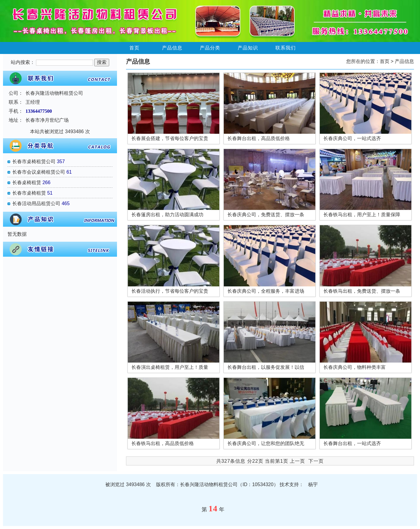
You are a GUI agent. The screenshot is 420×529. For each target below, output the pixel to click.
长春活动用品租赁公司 (36, 203)
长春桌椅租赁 (27, 182)
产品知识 (248, 48)
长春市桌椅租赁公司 (34, 161)
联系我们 (286, 48)
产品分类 (210, 48)
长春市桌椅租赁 (29, 193)
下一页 (316, 461)
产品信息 (172, 48)
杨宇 (313, 484)
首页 (134, 48)
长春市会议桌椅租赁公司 (39, 172)
